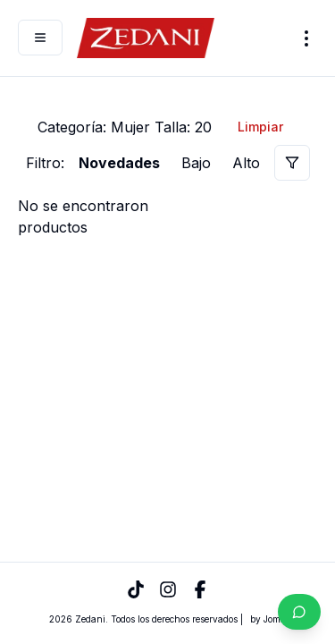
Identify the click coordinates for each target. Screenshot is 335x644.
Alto (246, 163)
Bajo (196, 163)
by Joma (268, 619)
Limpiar (260, 127)
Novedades (119, 163)
